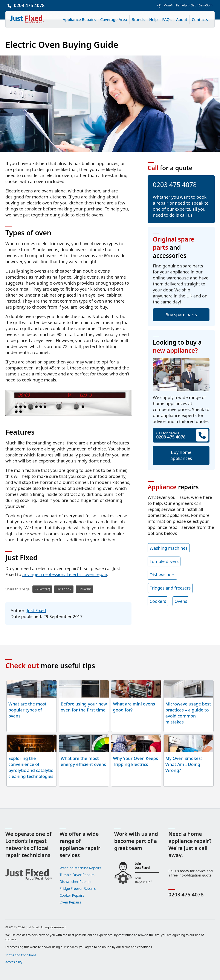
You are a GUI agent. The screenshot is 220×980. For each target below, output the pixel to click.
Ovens (181, 601)
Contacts (200, 20)
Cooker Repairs (72, 895)
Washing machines (169, 548)
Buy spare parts (181, 315)
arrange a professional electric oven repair (65, 574)
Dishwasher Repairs (75, 882)
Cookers (158, 601)
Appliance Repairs (79, 20)
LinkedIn (84, 589)
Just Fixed (36, 610)
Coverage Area (114, 20)
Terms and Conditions (21, 955)
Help (153, 20)
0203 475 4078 (29, 5)
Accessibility (14, 962)
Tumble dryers (164, 561)
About (182, 20)
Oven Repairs (70, 902)
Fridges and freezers (170, 588)
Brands (138, 20)
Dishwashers (162, 575)
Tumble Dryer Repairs (77, 875)
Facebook (64, 589)
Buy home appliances (181, 455)
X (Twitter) (42, 589)
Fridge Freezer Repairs (78, 888)
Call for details (181, 435)
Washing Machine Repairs (80, 868)
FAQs (167, 20)
